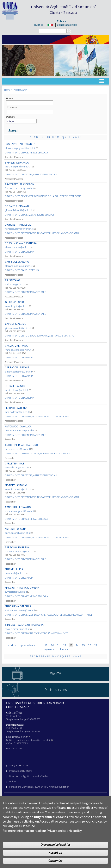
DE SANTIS (11, 206)
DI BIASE (10, 386)
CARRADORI (12, 367)
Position (11, 117)
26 (90, 645)
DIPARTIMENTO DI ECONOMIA (19, 252)
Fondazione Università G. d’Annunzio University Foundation (39, 787)
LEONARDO (23, 163)
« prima (12, 645)
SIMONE (24, 367)
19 (46, 645)
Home (7, 90)
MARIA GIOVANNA (29, 588)
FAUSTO (21, 386)
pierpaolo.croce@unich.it (19, 449)
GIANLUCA (26, 426)
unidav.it (14, 781)
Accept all (55, 858)
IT (51, 25)
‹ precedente (27, 645)
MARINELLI (11, 569)
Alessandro (27, 144)
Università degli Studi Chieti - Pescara (63, 10)
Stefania (26, 606)
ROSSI (9, 243)
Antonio (19, 302)
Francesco (27, 184)
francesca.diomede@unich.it (20, 229)
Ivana (24, 346)
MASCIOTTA (12, 588)
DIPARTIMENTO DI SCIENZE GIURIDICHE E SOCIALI (29, 215)
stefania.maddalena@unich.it (21, 610)
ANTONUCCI (12, 426)
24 (77, 645)
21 (58, 645)
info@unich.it (21, 737)
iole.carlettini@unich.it (18, 467)
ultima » (63, 649)
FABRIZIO (21, 408)
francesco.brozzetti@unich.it (21, 188)
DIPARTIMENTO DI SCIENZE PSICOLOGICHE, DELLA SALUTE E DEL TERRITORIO (43, 196)
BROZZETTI (12, 184)
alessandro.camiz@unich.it (20, 266)
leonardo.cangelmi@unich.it (21, 511)
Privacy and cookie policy (64, 836)
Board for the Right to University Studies (29, 776)
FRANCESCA (24, 225)
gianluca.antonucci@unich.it (21, 430)
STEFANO (15, 280)
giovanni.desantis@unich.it (20, 210)
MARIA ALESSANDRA (25, 243)
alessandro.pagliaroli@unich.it (21, 148)
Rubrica (39, 25)
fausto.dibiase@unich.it (18, 390)
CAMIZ (9, 262)
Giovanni (24, 206)
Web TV (55, 674)
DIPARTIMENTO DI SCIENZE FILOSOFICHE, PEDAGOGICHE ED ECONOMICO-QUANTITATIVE (49, 615)
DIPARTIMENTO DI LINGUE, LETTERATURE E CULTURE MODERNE (37, 416)
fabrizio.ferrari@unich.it (18, 412)
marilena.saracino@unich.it (20, 551)
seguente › (49, 649)
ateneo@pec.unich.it (42, 740)
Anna (23, 529)
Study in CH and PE (19, 765)
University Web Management (24, 798)
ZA (7, 280)
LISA (20, 569)
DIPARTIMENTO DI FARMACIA (19, 357)
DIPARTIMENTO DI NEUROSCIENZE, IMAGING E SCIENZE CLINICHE (37, 453)
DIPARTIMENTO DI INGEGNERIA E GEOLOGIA (26, 153)
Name (10, 98)
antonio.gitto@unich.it (18, 306)
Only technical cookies (55, 849)
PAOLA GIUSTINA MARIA (30, 625)
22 (65, 645)
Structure (11, 107)
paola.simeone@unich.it (18, 629)
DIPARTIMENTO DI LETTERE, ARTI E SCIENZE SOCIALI (31, 174)
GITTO (9, 302)
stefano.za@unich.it (16, 284)
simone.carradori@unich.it (20, 372)
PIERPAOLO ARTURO (26, 445)
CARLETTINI (12, 464)
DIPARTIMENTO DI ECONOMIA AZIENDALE (25, 292)
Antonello (12, 529)
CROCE (9, 445)
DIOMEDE (10, 225)
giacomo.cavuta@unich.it (19, 328)
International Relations (21, 771)
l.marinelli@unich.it (16, 573)
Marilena (24, 547)
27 (96, 645)
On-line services (55, 690)
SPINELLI (10, 163)
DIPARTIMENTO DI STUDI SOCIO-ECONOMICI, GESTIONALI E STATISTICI (40, 336)
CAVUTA (9, 324)
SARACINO (11, 547)
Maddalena (12, 606)
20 (52, 645)
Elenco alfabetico (67, 25)
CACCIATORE (12, 346)
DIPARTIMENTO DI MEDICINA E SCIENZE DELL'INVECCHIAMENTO (37, 633)
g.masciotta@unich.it (17, 592)
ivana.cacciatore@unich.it (19, 350)
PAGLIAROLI (12, 144)
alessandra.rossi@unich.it (19, 247)
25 (83, 645)
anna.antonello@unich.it (19, 533)
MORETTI (10, 485)
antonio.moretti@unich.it (19, 489)
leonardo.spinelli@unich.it (19, 167)
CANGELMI (11, 507)
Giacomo (21, 324)
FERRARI (10, 408)
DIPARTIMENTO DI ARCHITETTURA (22, 270)
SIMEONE (10, 625)
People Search (20, 90)
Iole (22, 464)
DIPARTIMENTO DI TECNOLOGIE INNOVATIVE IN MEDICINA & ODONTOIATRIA (42, 233)
